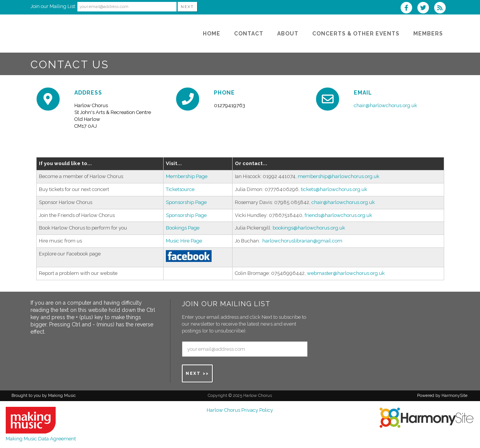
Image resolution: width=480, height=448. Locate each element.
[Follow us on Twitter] (425, 9)
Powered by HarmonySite (442, 396)
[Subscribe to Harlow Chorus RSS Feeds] (442, 9)
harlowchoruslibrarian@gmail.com (302, 241)
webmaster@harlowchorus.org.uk (346, 273)
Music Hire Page (184, 241)
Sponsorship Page (186, 202)
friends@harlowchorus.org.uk (338, 215)
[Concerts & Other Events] (356, 34)
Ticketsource (180, 189)
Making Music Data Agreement (41, 439)
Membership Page (187, 176)
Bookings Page (183, 228)
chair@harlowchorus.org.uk (385, 105)
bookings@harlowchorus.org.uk (309, 228)
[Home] (212, 34)
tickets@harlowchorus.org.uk (334, 189)
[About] (288, 34)
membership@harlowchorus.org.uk (339, 176)
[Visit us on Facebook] (409, 9)
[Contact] (249, 34)
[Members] (428, 34)
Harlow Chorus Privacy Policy (240, 410)
